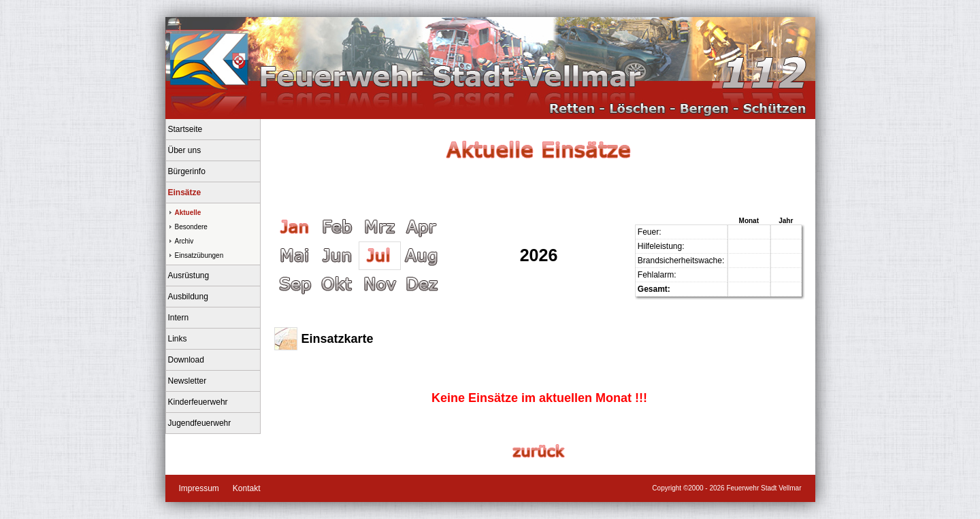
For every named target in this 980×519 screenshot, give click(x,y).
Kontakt (247, 488)
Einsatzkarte (338, 339)
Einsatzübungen (199, 255)
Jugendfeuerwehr (200, 423)
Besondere (191, 227)
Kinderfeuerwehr (198, 402)
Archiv (184, 241)
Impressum (199, 488)
